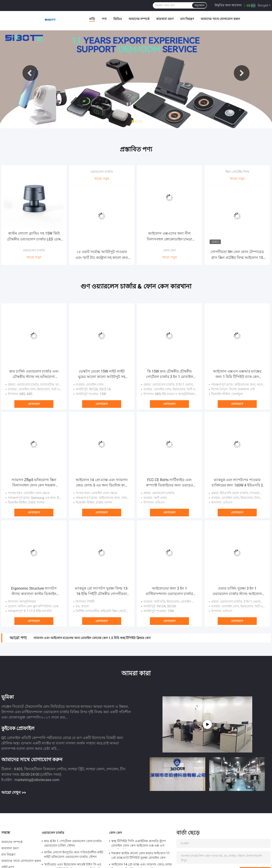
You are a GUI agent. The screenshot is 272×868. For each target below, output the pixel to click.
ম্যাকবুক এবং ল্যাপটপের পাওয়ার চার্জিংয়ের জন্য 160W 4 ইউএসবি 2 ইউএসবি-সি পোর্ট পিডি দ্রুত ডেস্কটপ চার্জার (237, 483)
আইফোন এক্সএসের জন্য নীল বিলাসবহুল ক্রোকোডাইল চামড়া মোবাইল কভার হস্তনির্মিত (170, 237)
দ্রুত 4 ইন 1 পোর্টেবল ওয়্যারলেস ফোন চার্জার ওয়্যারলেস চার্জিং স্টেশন (73, 843)
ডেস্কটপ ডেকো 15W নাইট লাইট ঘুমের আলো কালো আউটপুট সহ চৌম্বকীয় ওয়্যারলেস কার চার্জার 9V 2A (102, 374)
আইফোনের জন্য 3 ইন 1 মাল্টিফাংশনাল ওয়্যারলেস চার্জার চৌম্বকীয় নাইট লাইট (170, 591)
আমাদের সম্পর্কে (139, 19)
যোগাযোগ (34, 404)
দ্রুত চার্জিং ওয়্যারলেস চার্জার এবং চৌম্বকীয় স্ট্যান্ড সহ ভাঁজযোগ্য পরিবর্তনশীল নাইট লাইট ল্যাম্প (34, 374)
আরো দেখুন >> (14, 792)
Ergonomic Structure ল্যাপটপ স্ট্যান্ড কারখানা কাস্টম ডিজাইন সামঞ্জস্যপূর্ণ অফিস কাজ (34, 591)
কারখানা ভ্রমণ (165, 19)
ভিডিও (118, 19)
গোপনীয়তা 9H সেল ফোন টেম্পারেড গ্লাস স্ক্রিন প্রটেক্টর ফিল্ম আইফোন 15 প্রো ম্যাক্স (237, 255)
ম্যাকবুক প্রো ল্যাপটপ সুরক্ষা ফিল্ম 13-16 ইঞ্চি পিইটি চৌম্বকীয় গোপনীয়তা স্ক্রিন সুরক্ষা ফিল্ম (102, 591)
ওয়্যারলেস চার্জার (34, 250)
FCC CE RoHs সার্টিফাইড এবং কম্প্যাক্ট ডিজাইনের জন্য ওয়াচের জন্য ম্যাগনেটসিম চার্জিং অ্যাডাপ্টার (169, 483)
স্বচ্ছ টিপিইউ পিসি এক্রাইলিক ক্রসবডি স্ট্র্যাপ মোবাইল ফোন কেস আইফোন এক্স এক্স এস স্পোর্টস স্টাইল (139, 844)
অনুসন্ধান (199, 5)
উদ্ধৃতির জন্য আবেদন (228, 5)
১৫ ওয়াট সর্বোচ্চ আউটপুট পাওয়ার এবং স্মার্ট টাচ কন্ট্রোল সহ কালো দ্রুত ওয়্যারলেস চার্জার (102, 255)
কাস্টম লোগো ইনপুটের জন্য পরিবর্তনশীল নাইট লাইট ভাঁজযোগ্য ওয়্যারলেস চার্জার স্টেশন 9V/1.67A (74, 855)
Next (242, 73)
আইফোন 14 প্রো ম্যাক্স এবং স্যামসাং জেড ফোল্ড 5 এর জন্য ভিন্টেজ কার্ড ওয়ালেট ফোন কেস (102, 483)
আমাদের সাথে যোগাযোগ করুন (220, 19)
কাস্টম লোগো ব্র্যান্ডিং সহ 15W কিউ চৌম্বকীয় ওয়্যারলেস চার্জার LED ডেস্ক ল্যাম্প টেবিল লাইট (34, 237)
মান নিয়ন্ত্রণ (187, 19)
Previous (30, 73)
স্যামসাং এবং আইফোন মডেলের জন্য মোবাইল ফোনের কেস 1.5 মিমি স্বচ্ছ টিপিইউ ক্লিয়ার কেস (92, 638)
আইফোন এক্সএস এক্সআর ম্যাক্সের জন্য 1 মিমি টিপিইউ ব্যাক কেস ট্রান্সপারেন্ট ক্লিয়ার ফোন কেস (237, 374)
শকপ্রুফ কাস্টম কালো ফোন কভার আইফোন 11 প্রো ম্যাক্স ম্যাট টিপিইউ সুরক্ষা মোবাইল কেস (140, 855)
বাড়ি (92, 19)
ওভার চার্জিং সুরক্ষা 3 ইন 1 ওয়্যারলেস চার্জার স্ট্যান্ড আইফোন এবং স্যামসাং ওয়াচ (237, 591)
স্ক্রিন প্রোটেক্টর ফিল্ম (237, 172)
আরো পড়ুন (34, 257)
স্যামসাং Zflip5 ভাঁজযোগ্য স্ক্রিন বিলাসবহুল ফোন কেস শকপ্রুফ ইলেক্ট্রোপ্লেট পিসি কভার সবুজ (34, 483)
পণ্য (104, 19)
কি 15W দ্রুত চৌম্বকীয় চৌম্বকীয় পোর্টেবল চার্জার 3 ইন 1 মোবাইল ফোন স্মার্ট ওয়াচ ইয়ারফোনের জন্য (170, 374)
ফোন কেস (169, 250)
